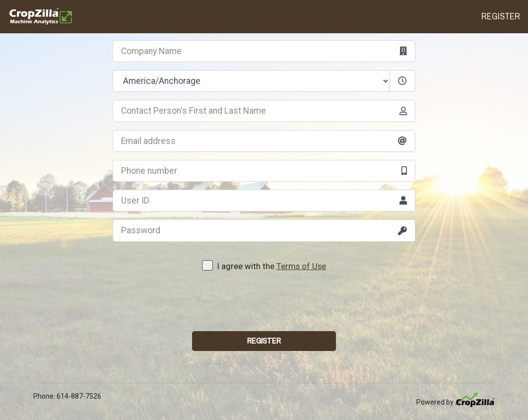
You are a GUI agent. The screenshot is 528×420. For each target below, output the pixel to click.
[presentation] (264, 304)
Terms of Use (301, 266)
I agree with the (264, 266)
